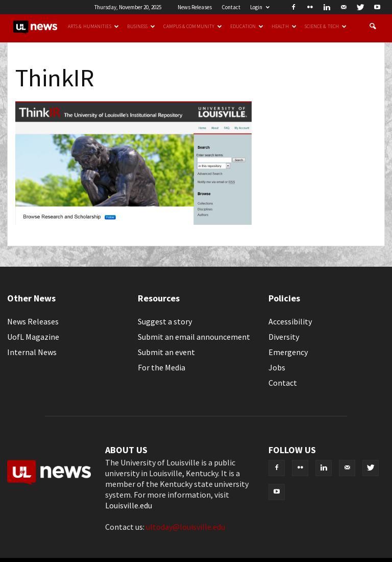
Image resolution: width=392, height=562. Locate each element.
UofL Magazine (33, 337)
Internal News (32, 352)
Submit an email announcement (194, 337)
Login (260, 7)
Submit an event (166, 352)
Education (247, 27)
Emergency (288, 352)
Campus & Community (193, 27)
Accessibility (290, 321)
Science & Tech (326, 27)
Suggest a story (165, 321)
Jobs (277, 367)
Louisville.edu (129, 505)
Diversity (284, 337)
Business (141, 27)
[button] (373, 27)
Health (284, 27)
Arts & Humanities (93, 27)
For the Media (162, 367)
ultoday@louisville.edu (186, 527)
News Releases (195, 7)
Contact (231, 7)
